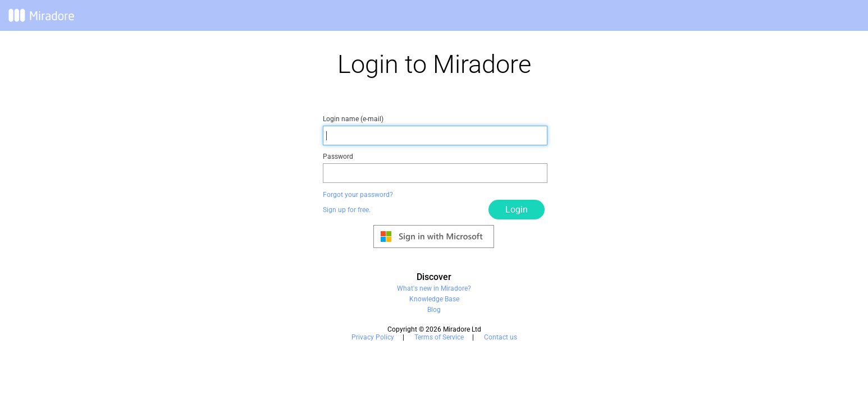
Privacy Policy (373, 337)
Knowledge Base (434, 299)
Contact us (501, 337)
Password (338, 157)
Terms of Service (439, 337)
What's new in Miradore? (434, 288)
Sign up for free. (347, 210)
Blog (434, 310)
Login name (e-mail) (353, 119)
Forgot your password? (358, 195)
